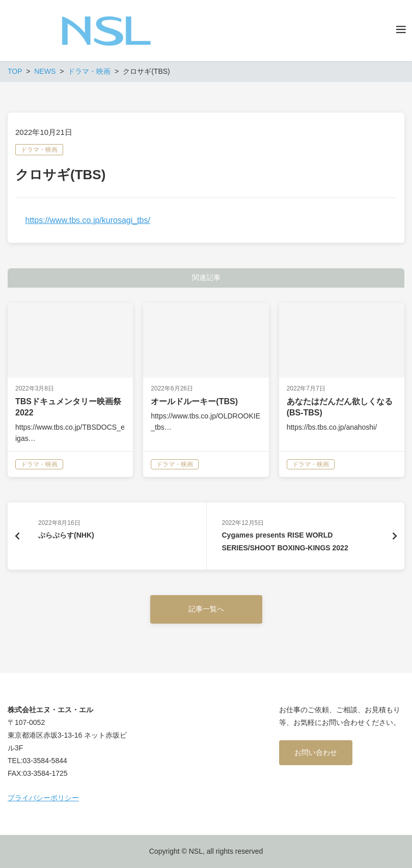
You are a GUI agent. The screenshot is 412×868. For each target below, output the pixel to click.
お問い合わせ (316, 752)
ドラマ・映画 (39, 150)
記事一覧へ (206, 609)
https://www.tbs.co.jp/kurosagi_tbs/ (88, 220)
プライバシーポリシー (43, 798)
